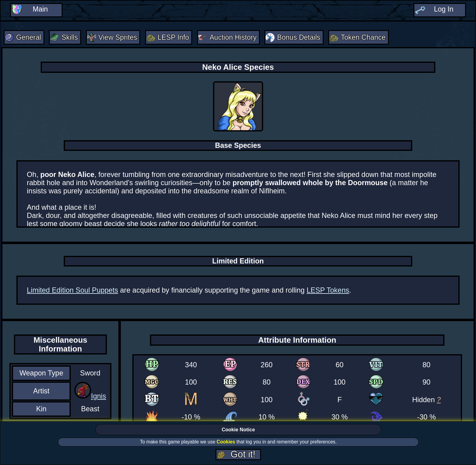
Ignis (99, 397)
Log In (444, 10)
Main (40, 10)
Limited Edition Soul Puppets (72, 291)
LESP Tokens (328, 291)
